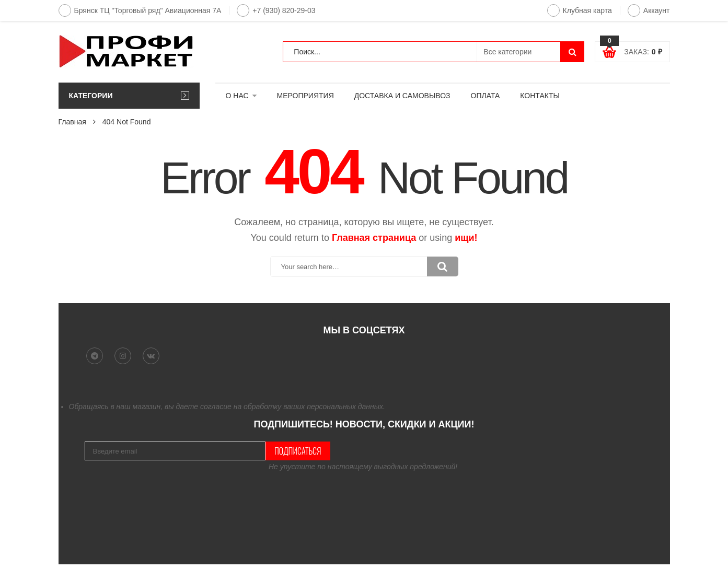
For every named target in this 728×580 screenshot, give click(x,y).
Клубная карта (580, 10)
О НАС (237, 96)
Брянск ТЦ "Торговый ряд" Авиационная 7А (140, 10)
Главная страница (374, 238)
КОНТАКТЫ (540, 96)
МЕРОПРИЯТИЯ (305, 96)
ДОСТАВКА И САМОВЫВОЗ (402, 96)
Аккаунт (649, 10)
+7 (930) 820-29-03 (276, 10)
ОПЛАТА (486, 96)
